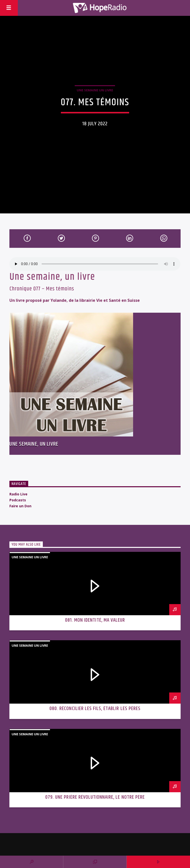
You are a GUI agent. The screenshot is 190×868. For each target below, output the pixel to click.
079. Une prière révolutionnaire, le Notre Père (95, 797)
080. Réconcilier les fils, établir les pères (95, 709)
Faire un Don (20, 506)
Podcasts (18, 500)
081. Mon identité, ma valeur (95, 620)
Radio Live (18, 494)
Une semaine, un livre (34, 444)
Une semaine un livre (95, 90)
